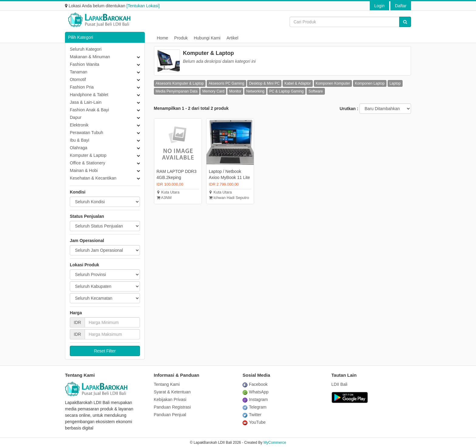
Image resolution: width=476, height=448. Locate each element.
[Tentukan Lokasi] (143, 6)
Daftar (401, 6)
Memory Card (213, 91)
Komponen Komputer (333, 83)
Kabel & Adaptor (298, 83)
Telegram (255, 407)
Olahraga (79, 148)
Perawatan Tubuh (87, 133)
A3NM (164, 198)
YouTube (254, 422)
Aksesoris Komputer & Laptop (180, 83)
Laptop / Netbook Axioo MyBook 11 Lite (229, 174)
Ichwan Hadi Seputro (229, 198)
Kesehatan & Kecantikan (93, 178)
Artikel (232, 38)
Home (163, 38)
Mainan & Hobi (84, 170)
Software (316, 91)
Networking (255, 91)
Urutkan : (349, 109)
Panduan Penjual (170, 415)
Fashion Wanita (85, 64)
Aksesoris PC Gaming (226, 83)
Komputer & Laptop (88, 155)
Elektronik (79, 125)
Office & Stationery (87, 163)
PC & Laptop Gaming (286, 91)
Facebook (255, 384)
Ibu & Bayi (80, 140)
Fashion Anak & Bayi (89, 110)
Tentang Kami (167, 384)
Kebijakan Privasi (170, 399)
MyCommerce (275, 443)
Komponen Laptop (370, 83)
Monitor (235, 91)
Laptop (395, 83)
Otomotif (78, 79)
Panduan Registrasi (172, 407)
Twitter (252, 415)
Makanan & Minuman (90, 57)
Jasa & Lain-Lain (86, 102)
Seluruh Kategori (86, 49)
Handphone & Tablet (89, 95)
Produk (181, 38)
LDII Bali (340, 384)
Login (379, 6)
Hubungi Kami (207, 38)
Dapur (76, 117)
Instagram (255, 399)
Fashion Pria (82, 87)
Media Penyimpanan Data (177, 91)
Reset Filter (105, 351)
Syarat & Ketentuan (172, 392)
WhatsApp (256, 392)
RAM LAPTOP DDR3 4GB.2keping (177, 174)
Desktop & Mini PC (264, 83)
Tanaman (79, 72)
